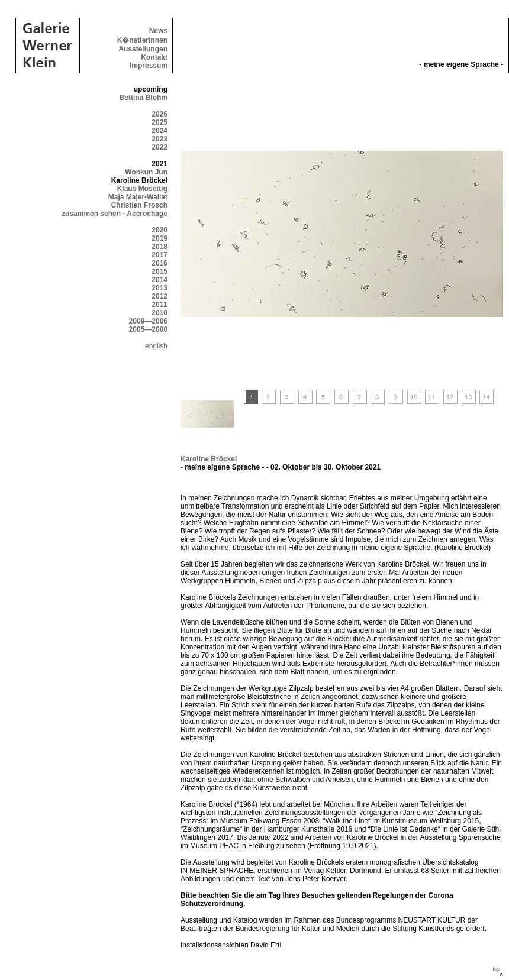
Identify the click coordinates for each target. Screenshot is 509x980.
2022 (160, 147)
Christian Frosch (139, 205)
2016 (160, 263)
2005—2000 (148, 329)
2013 (160, 288)
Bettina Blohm (144, 98)
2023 (160, 139)
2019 (160, 238)
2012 (160, 296)
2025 (160, 122)
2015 (160, 271)
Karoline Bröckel (209, 459)
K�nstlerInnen (142, 40)
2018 (160, 247)
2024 (160, 131)
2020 (160, 230)
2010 (160, 313)
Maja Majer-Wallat (138, 197)
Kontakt (154, 57)
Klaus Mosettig (142, 189)
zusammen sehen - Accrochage (115, 214)
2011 (160, 305)
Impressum (149, 66)
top (496, 969)
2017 (160, 255)
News (158, 31)
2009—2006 (148, 321)
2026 (160, 114)
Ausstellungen (143, 49)
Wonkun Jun (146, 172)
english (156, 346)
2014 (160, 280)
